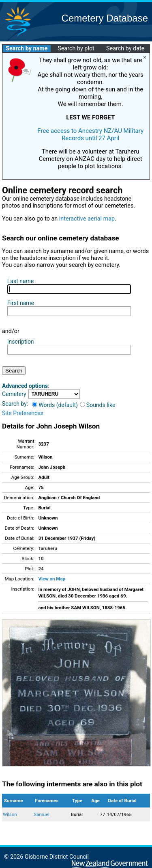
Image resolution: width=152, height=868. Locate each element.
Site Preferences (23, 413)
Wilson (10, 814)
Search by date (125, 49)
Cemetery (14, 394)
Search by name (27, 49)
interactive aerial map (87, 219)
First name (21, 303)
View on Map (52, 579)
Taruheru (47, 548)
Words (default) (55, 405)
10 (41, 558)
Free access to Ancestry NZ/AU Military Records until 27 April (90, 134)
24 (41, 569)
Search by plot (76, 49)
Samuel (41, 814)
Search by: (15, 404)
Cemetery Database (105, 18)
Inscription (21, 342)
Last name (20, 281)
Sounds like (98, 405)
